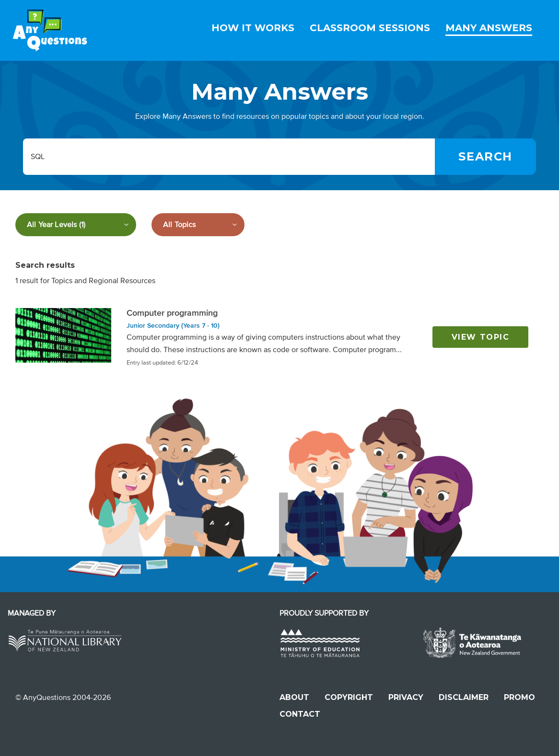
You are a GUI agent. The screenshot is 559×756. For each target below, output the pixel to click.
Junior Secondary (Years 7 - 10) (173, 326)
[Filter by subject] (198, 225)
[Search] (485, 157)
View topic (481, 337)
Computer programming (172, 313)
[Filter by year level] (76, 225)
